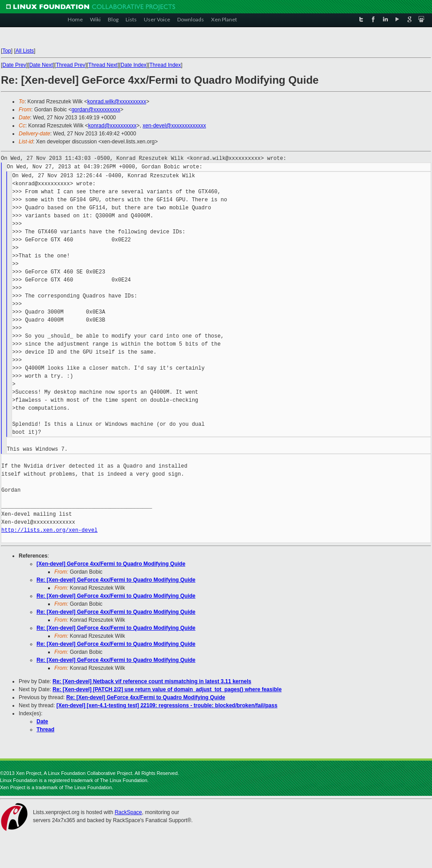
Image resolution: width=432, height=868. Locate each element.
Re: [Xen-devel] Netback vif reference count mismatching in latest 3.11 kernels (152, 681)
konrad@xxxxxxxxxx (112, 126)
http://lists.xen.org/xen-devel (49, 530)
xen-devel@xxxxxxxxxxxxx (174, 126)
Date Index (134, 65)
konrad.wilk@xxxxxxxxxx (117, 102)
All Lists (25, 51)
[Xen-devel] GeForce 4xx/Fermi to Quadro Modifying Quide (111, 564)
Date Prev (14, 65)
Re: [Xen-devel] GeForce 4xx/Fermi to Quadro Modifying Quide (116, 580)
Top (6, 51)
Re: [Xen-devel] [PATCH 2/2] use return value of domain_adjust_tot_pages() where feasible (167, 689)
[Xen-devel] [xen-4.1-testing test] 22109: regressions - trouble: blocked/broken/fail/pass (167, 705)
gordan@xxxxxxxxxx (96, 110)
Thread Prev (70, 65)
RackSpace (128, 812)
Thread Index (165, 65)
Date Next (41, 65)
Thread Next (103, 65)
